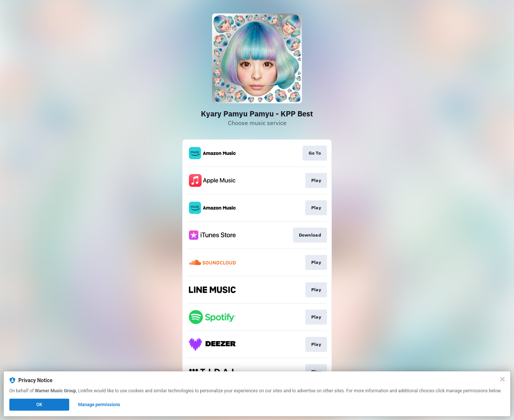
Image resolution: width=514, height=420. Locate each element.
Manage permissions (99, 405)
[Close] (502, 379)
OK (39, 405)
